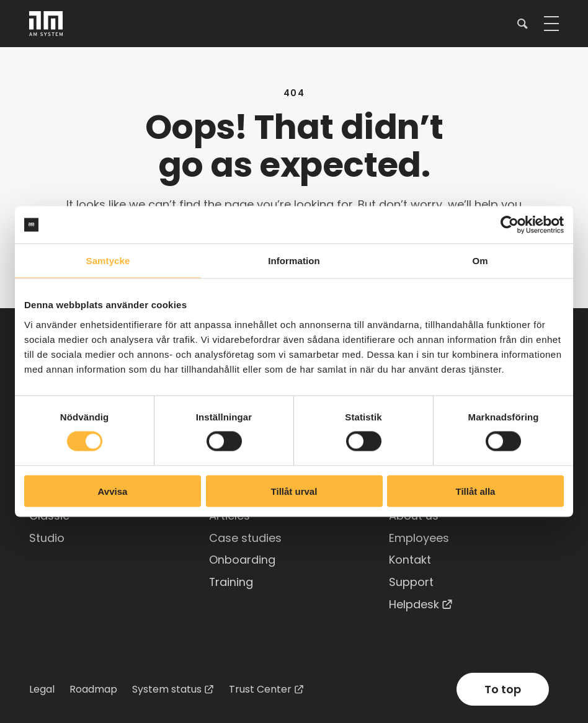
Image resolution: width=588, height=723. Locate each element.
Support (411, 580)
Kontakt (410, 558)
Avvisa (113, 491)
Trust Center (260, 687)
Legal (42, 686)
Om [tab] (480, 261)
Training (231, 580)
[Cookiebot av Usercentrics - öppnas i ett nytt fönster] (510, 225)
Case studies (245, 537)
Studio (47, 537)
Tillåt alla (476, 491)
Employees (419, 537)
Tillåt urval (294, 491)
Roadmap (93, 686)
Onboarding (242, 558)
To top (503, 687)
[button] (523, 23)
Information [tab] (294, 261)
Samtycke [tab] (108, 261)
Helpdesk (414, 602)
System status (167, 687)
